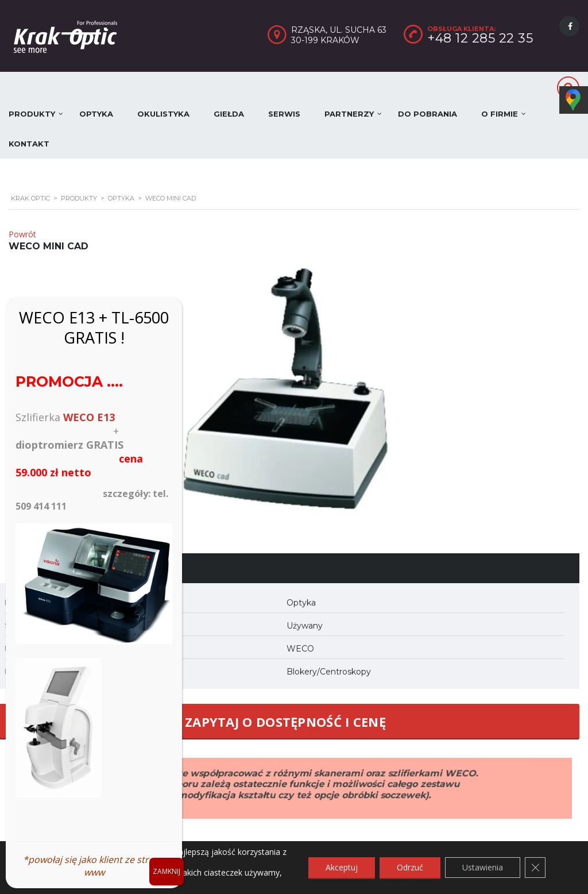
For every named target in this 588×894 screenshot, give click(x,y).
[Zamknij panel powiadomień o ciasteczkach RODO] (535, 868)
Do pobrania (428, 114)
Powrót (22, 234)
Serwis (284, 114)
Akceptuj (342, 867)
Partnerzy (349, 114)
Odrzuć (410, 867)
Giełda (229, 114)
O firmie (500, 114)
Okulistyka (163, 114)
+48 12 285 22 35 (480, 38)
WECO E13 (89, 417)
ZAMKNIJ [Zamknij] (167, 871)
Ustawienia (483, 867)
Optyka (96, 114)
